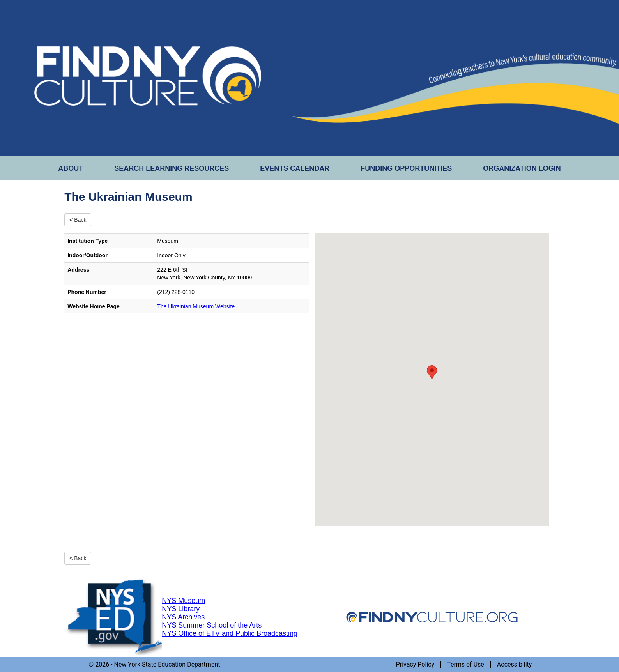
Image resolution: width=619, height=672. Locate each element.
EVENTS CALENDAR (295, 168)
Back (78, 220)
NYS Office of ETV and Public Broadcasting (230, 633)
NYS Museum (183, 601)
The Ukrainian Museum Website (196, 306)
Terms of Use (466, 664)
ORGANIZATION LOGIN (522, 168)
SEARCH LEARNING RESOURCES (172, 168)
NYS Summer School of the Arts (212, 625)
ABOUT (71, 168)
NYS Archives (183, 617)
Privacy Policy (415, 664)
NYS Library (181, 609)
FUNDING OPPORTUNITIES (406, 168)
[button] (432, 372)
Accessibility (515, 664)
